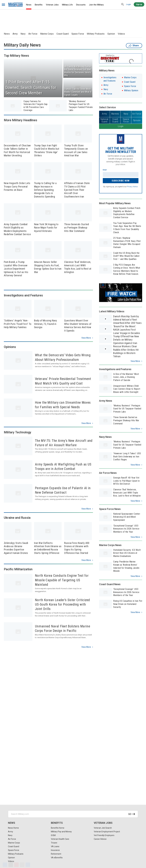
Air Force (33, 34)
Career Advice (100, 839)
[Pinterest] (16, 865)
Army (15, 34)
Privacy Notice (132, 187)
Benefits (39, 5)
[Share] (28, 865)
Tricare (54, 843)
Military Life (67, 5)
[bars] (3, 5)
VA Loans (55, 846)
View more (86, 338)
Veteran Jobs (52, 5)
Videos (121, 34)
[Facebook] (5, 865)
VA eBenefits (57, 858)
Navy (23, 34)
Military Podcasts (96, 34)
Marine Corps (47, 34)
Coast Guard (63, 34)
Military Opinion (131, 90)
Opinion (111, 34)
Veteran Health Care (60, 839)
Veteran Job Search (103, 828)
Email (105, 170)
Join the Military (96, 5)
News (29, 5)
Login (129, 4)
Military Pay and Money (61, 832)
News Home (13, 828)
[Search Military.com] (73, 814)
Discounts (81, 5)
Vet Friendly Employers (104, 835)
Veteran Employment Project (107, 832)
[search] (123, 5)
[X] (11, 865)
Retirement (56, 854)
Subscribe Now (121, 181)
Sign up (139, 4)
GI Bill (53, 835)
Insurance (55, 850)
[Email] (22, 865)
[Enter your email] (121, 174)
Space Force (78, 34)
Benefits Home (58, 828)
